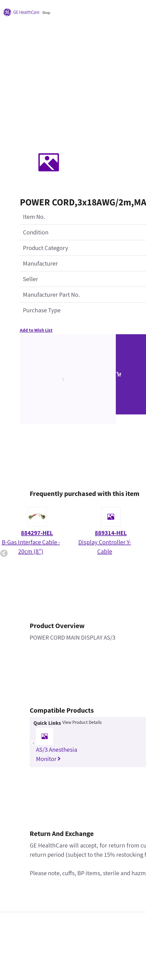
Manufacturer (40, 263)
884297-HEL (37, 533)
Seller (30, 279)
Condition (36, 232)
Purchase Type (42, 310)
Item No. (34, 217)
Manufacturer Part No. (51, 295)
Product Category (45, 248)
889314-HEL (111, 533)
